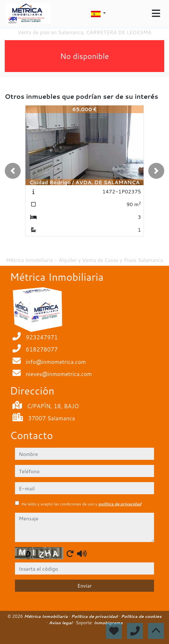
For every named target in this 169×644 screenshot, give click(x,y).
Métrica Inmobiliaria (46, 616)
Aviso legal (61, 623)
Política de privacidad (95, 616)
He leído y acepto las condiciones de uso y (81, 504)
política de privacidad (120, 504)
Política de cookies (141, 616)
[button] (13, 171)
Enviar (85, 586)
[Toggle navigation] (156, 13)
